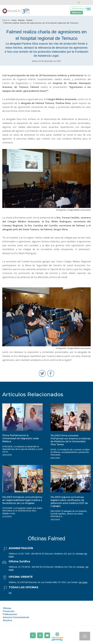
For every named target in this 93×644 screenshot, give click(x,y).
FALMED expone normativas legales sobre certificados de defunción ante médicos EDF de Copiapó (69, 502)
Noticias (21, 20)
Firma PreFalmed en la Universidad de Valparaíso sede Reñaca (21, 438)
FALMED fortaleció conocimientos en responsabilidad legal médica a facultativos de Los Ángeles (22, 500)
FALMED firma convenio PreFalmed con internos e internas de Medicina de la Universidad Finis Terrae (71, 440)
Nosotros (7, 620)
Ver (10, 593)
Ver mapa (83, 582)
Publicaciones (10, 614)
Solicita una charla (80, 8)
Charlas (29, 20)
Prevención (9, 611)
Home (14, 20)
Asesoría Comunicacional (16, 617)
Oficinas (7, 608)
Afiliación (77, 13)
